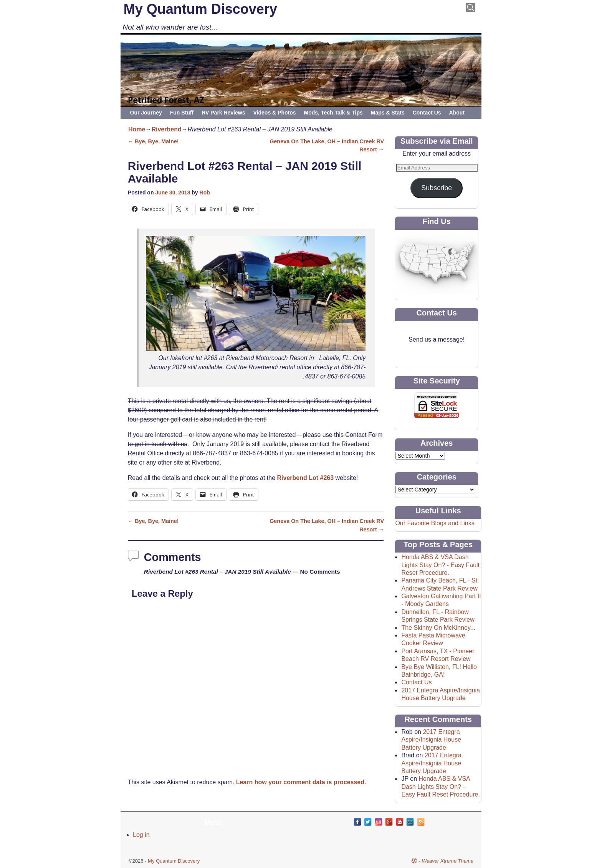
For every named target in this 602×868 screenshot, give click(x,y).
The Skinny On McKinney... (438, 628)
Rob (205, 193)
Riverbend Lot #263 (306, 478)
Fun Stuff (182, 113)
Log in (141, 835)
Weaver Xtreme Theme (448, 861)
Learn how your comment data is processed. (301, 782)
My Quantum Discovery (200, 9)
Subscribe (437, 188)
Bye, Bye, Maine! (153, 141)
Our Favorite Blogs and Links (435, 523)
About (457, 113)
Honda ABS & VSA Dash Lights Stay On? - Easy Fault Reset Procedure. (440, 565)
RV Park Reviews (223, 113)
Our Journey (146, 113)
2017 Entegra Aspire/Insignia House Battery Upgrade (431, 740)
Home (137, 129)
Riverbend (166, 129)
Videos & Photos (275, 113)
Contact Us (427, 113)
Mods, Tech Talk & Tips (333, 113)
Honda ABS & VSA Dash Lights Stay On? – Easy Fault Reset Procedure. (441, 787)
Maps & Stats (388, 113)
